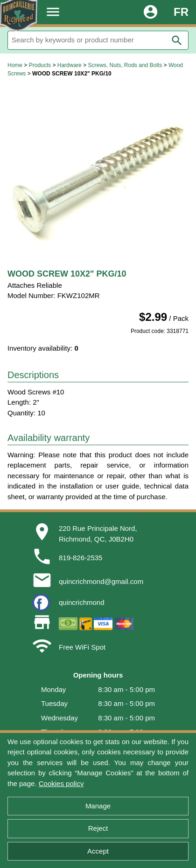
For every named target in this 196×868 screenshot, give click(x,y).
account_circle (150, 12)
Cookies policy (61, 783)
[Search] (98, 40)
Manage (98, 806)
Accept (98, 851)
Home (15, 65)
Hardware (70, 65)
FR (181, 12)
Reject (98, 828)
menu (53, 12)
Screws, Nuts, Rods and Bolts (125, 65)
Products (40, 65)
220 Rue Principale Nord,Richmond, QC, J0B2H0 (98, 534)
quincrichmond (82, 602)
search (177, 41)
